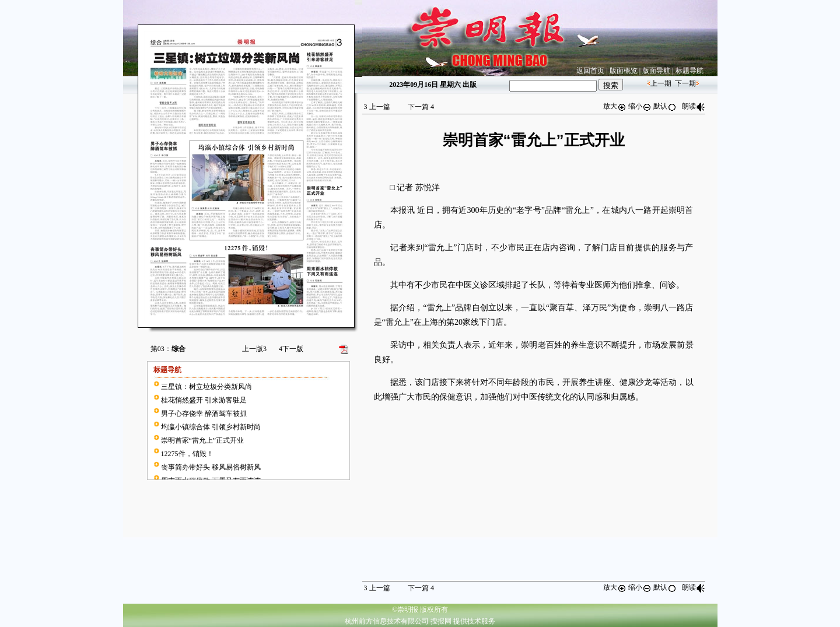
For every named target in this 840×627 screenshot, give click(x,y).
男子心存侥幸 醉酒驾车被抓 (204, 414)
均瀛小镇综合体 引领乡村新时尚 (211, 427)
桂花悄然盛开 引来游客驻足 (204, 400)
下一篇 (421, 107)
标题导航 (689, 71)
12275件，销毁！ (187, 454)
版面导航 (656, 71)
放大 (615, 106)
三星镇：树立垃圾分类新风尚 (206, 387)
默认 (665, 106)
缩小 (640, 106)
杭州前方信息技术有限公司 (387, 621)
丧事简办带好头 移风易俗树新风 (211, 467)
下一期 (685, 83)
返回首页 (590, 71)
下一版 (291, 349)
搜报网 (441, 621)
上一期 (661, 83)
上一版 (254, 349)
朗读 (694, 106)
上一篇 (377, 107)
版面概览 (624, 71)
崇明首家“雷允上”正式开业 (203, 440)
